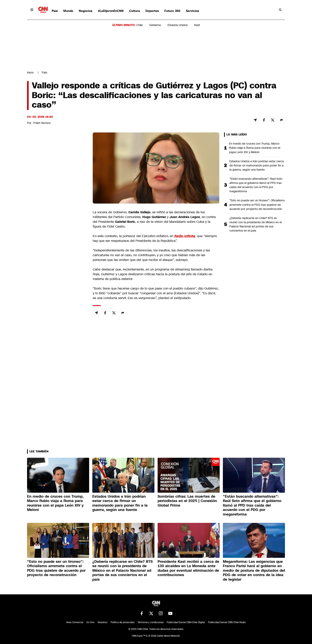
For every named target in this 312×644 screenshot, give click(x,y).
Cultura (135, 11)
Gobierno (155, 25)
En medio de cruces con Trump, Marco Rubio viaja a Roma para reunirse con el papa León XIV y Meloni (255, 148)
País (55, 11)
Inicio (30, 72)
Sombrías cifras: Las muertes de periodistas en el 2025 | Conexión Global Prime (187, 501)
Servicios (192, 11)
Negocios (86, 11)
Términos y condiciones (151, 622)
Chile (139, 25)
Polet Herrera (42, 123)
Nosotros (103, 622)
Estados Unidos (178, 25)
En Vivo (91, 622)
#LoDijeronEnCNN (111, 11)
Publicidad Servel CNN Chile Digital (186, 622)
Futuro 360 (172, 11)
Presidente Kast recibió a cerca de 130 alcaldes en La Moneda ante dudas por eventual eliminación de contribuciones (188, 568)
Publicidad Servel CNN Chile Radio (227, 622)
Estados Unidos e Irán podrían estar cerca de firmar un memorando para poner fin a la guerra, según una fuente (257, 165)
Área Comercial (75, 622)
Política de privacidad (122, 622)
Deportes (152, 11)
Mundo (68, 11)
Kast (197, 25)
